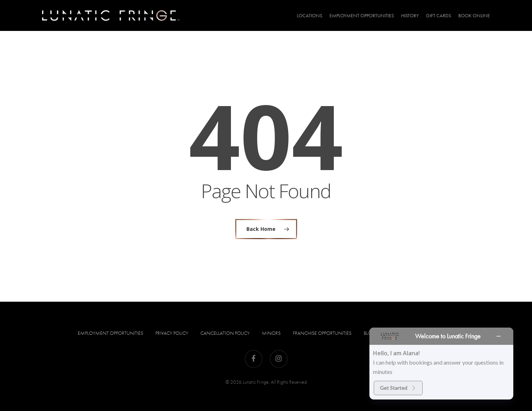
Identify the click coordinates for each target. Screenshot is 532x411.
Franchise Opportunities (322, 333)
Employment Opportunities (110, 333)
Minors (271, 333)
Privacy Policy (172, 333)
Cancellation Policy (225, 333)
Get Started (398, 388)
